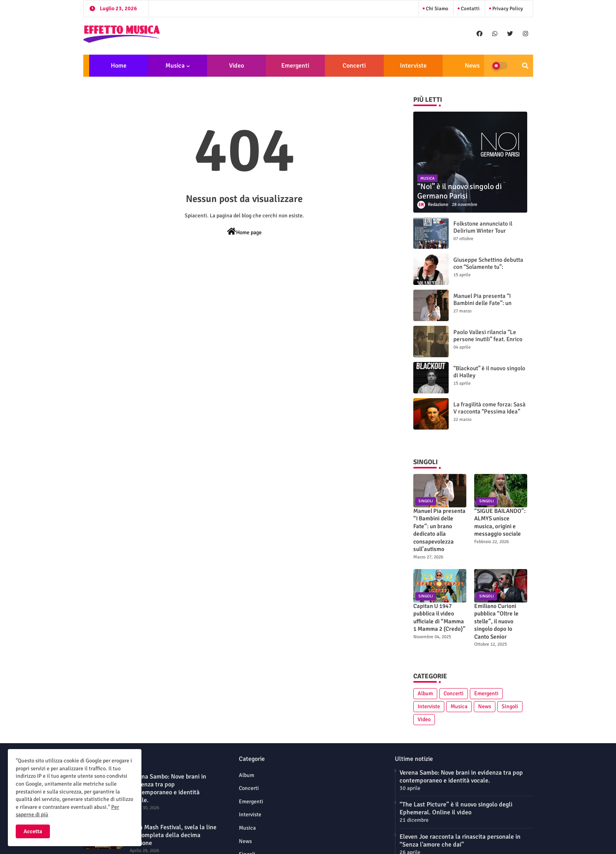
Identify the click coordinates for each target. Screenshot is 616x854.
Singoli (510, 706)
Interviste (413, 66)
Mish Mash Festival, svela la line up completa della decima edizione (173, 835)
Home (119, 66)
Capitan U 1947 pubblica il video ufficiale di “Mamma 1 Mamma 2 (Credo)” (439, 618)
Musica (175, 66)
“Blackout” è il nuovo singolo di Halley (489, 372)
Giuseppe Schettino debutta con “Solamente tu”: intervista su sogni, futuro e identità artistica (488, 270)
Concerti (354, 66)
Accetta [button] (33, 831)
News (472, 66)
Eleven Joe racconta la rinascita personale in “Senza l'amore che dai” (460, 841)
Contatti (470, 9)
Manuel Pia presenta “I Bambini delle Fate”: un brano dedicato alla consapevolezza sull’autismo (489, 307)
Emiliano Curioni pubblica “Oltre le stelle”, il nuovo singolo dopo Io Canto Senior (496, 621)
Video (236, 66)
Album (425, 693)
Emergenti (295, 66)
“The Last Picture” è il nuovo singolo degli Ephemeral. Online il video (456, 808)
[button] (525, 66)
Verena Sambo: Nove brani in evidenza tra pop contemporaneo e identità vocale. (168, 788)
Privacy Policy (507, 9)
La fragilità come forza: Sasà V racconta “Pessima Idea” (489, 408)
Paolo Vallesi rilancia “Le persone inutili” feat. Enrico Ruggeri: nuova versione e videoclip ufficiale (488, 343)
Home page (244, 232)
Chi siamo (436, 9)
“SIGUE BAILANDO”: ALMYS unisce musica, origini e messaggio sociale (500, 523)
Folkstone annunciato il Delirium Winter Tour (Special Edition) (483, 231)
